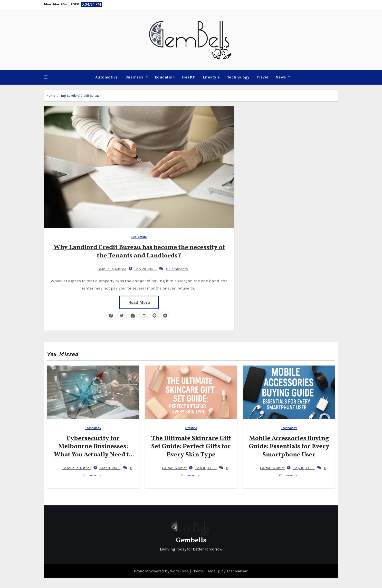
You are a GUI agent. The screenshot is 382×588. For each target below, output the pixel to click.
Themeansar (237, 571)
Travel (263, 77)
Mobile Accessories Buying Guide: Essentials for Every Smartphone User (289, 447)
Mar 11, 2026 (110, 468)
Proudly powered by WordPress (162, 571)
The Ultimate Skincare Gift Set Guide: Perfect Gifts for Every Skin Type (191, 447)
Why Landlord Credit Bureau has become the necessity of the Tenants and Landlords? (139, 251)
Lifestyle (211, 77)
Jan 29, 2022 (145, 268)
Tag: (80, 95)
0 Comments (177, 268)
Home (51, 95)
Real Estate (139, 236)
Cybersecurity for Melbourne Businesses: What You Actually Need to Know (93, 451)
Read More (139, 302)
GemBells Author (108, 268)
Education (165, 77)
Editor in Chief (170, 468)
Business (136, 77)
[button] (46, 77)
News (283, 77)
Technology (238, 77)
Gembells (191, 540)
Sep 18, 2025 (206, 468)
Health (189, 77)
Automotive (107, 77)
